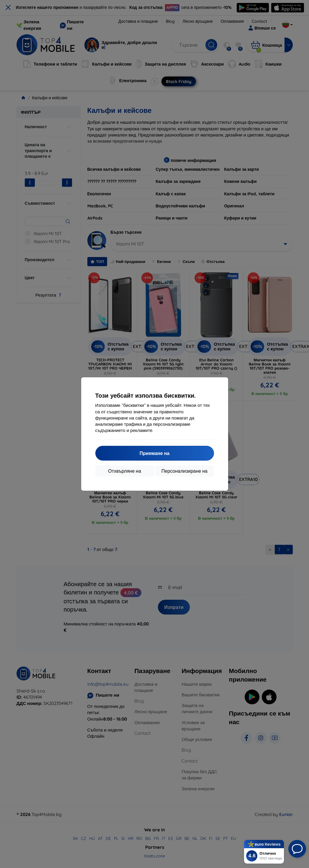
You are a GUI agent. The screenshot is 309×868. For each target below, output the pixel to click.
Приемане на (154, 453)
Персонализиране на (184, 471)
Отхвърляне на (125, 471)
